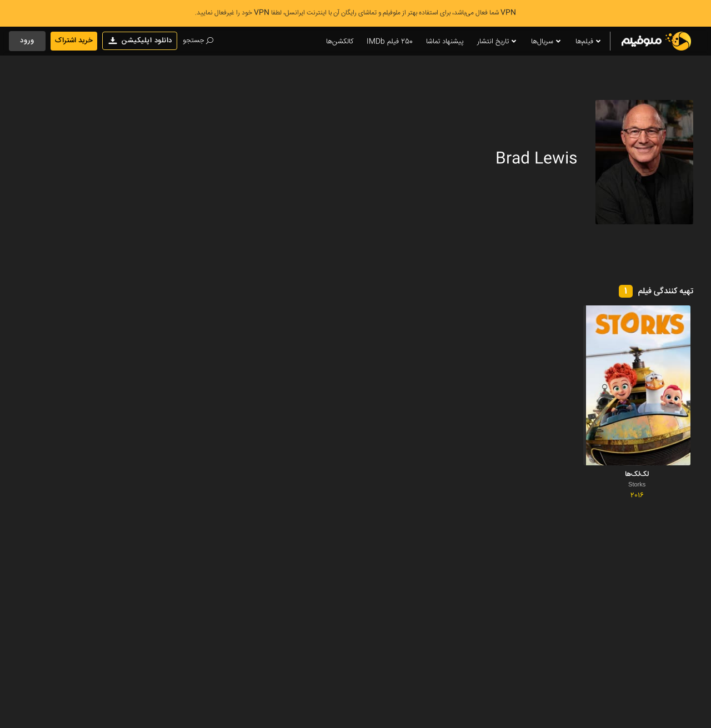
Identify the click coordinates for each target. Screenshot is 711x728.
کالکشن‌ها (340, 42)
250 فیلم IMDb (390, 42)
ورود (27, 41)
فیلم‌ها (589, 42)
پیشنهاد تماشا (445, 42)
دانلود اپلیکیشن (140, 41)
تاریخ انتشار (497, 42)
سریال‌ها (547, 42)
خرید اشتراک (74, 41)
